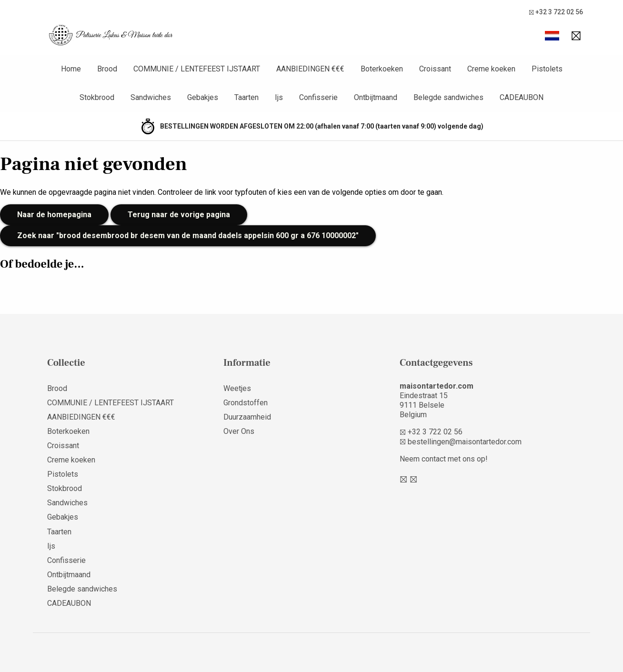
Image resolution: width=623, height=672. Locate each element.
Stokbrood (65, 488)
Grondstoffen (246, 403)
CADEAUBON (69, 603)
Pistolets (63, 474)
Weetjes (237, 388)
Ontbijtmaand (69, 575)
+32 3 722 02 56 (556, 12)
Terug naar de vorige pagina (179, 215)
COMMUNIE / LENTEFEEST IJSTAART (111, 403)
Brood (57, 388)
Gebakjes (63, 517)
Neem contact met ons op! (444, 459)
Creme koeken (71, 460)
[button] (552, 36)
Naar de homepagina (54, 215)
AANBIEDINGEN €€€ (81, 417)
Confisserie (66, 560)
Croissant (63, 446)
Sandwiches (67, 503)
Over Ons (239, 431)
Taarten (59, 532)
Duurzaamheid (247, 417)
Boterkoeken (68, 431)
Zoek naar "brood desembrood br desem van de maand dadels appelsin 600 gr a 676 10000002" (188, 236)
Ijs (51, 546)
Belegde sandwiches (82, 589)
